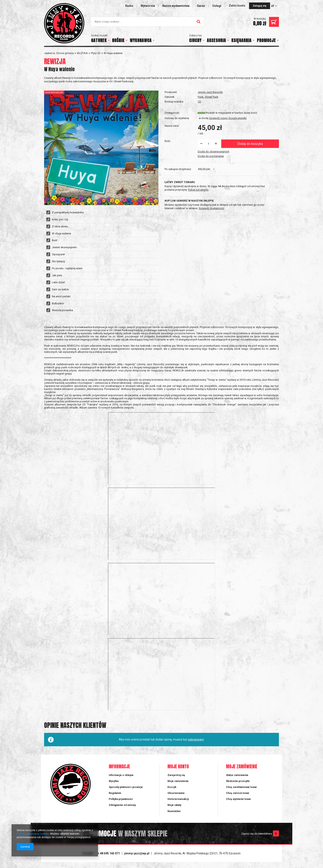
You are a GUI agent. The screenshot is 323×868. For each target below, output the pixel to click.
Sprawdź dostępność (211, 208)
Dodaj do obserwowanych (214, 152)
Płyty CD (96, 53)
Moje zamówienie (242, 767)
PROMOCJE (266, 40)
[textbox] (147, 22)
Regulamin (115, 793)
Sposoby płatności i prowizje (126, 787)
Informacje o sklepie (121, 775)
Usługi (217, 6)
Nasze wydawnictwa (176, 6)
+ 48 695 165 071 (109, 853)
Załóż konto (237, 6)
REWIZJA (55, 61)
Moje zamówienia (178, 781)
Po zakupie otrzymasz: (178, 169)
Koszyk (172, 787)
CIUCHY (195, 40)
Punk (201, 97)
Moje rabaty (174, 805)
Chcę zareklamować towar (241, 787)
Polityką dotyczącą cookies (33, 834)
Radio (129, 6)
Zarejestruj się (176, 775)
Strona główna (65, 53)
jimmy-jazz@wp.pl (137, 853)
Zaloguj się (260, 6)
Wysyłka (114, 781)
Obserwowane (176, 793)
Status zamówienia (237, 775)
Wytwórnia (148, 6)
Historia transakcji (178, 799)
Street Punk (212, 97)
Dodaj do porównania (211, 156)
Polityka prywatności (121, 799)
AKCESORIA (216, 40)
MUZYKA (82, 53)
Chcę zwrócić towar (238, 793)
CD (200, 102)
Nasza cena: (172, 126)
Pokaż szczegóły (198, 190)
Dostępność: (172, 113)
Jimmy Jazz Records (210, 92)
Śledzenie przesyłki (238, 781)
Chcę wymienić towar (238, 799)
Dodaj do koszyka (250, 144)
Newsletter (174, 811)
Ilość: (168, 141)
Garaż (201, 6)
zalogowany (196, 739)
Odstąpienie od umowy (122, 805)
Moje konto (178, 767)
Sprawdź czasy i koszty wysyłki (228, 118)
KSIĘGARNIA (241, 40)
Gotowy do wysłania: (177, 118)
